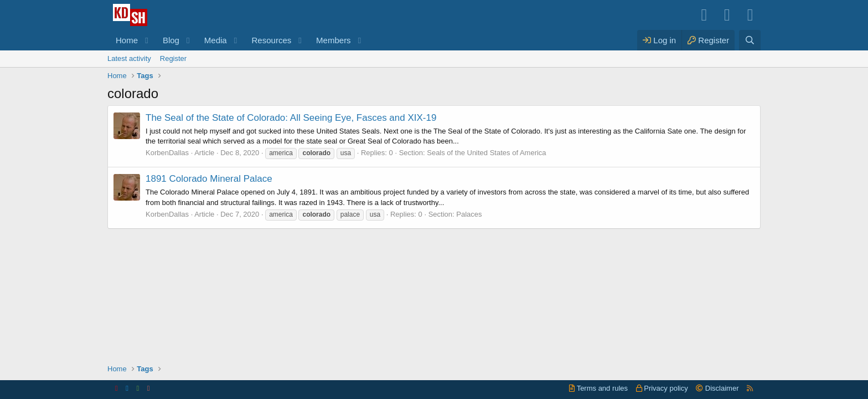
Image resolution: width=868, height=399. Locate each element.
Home (127, 40)
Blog (171, 40)
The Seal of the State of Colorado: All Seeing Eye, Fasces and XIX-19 (291, 118)
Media (216, 40)
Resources (272, 40)
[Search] (750, 40)
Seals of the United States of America (486, 153)
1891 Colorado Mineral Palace (209, 179)
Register (173, 58)
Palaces (469, 214)
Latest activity (129, 58)
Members (334, 40)
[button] (147, 40)
